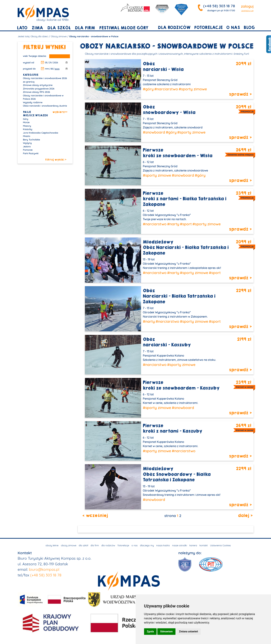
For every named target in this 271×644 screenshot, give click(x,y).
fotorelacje (208, 28)
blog (249, 28)
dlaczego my (147, 545)
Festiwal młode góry (124, 28)
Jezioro (27, 146)
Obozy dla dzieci (39, 36)
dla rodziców (174, 28)
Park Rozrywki (31, 153)
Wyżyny (27, 143)
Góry (26, 119)
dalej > (245, 516)
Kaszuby (28, 129)
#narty (173, 224)
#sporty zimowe (193, 89)
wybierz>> (60, 112)
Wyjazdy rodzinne (33, 102)
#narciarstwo (166, 89)
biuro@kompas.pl (44, 569)
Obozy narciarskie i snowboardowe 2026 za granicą (45, 80)
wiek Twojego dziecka (35, 56)
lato (22, 28)
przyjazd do (29, 69)
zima (37, 28)
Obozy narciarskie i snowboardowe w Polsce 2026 (43, 97)
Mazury (27, 126)
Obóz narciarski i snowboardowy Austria (45, 106)
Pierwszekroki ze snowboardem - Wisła (178, 153)
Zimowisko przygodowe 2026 (39, 89)
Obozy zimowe (59, 36)
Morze (26, 122)
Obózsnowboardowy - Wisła (169, 110)
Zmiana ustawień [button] (188, 631)
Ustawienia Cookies (220, 545)
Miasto (27, 136)
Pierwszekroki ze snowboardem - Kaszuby (181, 385)
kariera (193, 545)
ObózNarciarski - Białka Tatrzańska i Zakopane (179, 296)
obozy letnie (52, 545)
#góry (148, 89)
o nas (233, 28)
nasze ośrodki (180, 545)
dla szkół (59, 28)
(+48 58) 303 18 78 (219, 6)
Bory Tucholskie (31, 140)
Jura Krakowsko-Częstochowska (41, 133)
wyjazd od (29, 62)
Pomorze (28, 150)
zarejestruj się (247, 11)
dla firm (85, 28)
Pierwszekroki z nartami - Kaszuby (172, 428)
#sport (186, 224)
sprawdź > (240, 94)
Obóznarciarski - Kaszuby (167, 342)
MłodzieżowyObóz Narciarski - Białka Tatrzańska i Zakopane (186, 248)
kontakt (204, 545)
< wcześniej (95, 516)
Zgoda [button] (150, 631)
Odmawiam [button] (166, 631)
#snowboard (154, 132)
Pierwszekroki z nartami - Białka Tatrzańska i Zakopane (185, 199)
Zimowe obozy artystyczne (38, 85)
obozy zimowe (69, 545)
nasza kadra (163, 545)
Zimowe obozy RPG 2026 (36, 92)
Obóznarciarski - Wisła (163, 67)
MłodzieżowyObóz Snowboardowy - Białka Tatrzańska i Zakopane (177, 474)
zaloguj (247, 6)
